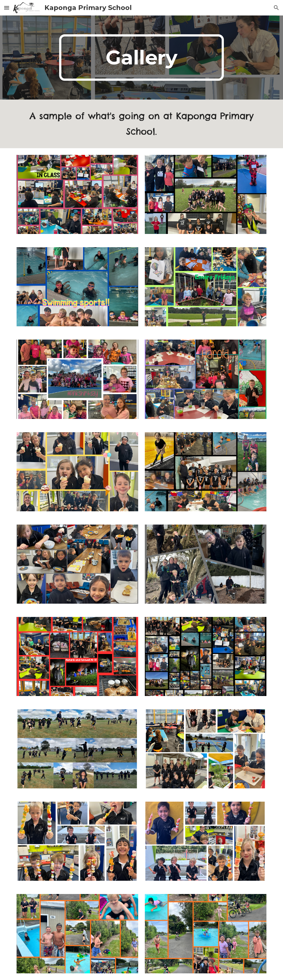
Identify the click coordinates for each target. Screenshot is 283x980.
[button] (7, 8)
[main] (141, 58)
